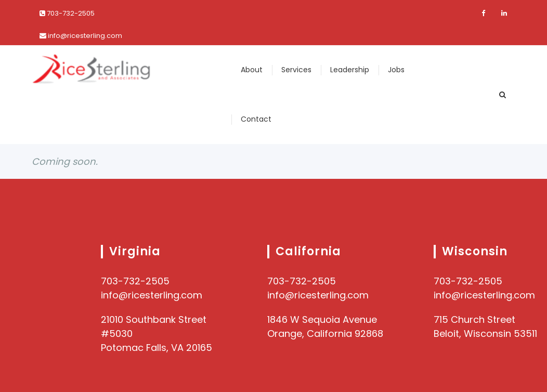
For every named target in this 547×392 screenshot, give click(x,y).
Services (296, 70)
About (252, 70)
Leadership (350, 70)
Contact (256, 119)
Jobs (396, 70)
